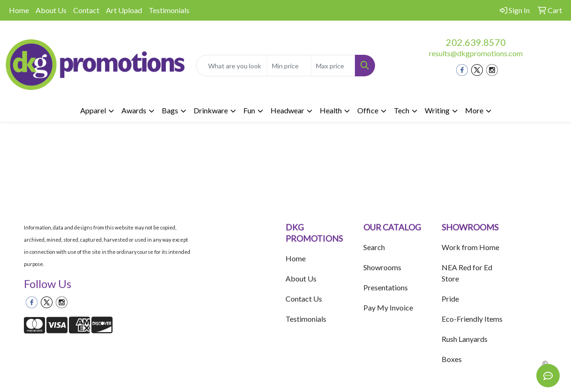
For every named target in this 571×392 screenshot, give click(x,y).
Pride (450, 299)
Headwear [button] (287, 110)
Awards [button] (134, 110)
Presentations (386, 287)
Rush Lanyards (465, 339)
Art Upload (124, 10)
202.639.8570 (476, 42)
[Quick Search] (232, 66)
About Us (51, 10)
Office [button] (368, 110)
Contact (86, 10)
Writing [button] (437, 110)
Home (19, 10)
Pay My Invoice (388, 307)
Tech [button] (402, 110)
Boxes (452, 359)
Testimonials (169, 10)
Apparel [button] (93, 110)
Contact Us (304, 299)
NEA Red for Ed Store (467, 273)
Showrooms (382, 267)
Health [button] (331, 110)
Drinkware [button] (211, 110)
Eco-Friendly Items (472, 319)
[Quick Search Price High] (333, 66)
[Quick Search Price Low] (289, 66)
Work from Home (470, 247)
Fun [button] (249, 110)
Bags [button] (170, 110)
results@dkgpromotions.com (476, 53)
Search (374, 247)
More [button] (474, 110)
